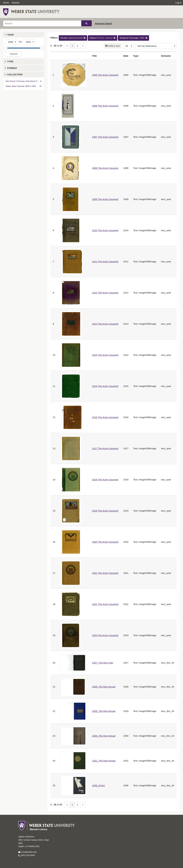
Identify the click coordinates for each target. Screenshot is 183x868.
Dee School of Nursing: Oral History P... (22, 81)
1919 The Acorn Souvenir (105, 511)
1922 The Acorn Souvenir (105, 604)
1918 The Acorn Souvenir (105, 480)
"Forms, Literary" (103, 38)
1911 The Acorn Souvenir (105, 261)
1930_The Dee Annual (104, 736)
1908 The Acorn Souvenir (105, 168)
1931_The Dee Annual (104, 761)
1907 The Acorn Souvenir (105, 137)
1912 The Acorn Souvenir (105, 293)
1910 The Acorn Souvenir (105, 230)
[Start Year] (11, 42)
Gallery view (114, 46)
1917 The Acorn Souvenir (105, 448)
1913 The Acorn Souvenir (105, 324)
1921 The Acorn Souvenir (105, 573)
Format (12, 68)
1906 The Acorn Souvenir (105, 106)
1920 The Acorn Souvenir (105, 542)
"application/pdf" (73, 38)
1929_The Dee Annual (104, 711)
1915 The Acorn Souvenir (105, 386)
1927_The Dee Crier (103, 663)
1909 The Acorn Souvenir (105, 199)
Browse (16, 3)
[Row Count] (128, 46)
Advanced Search (104, 23)
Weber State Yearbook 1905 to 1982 (21, 86)
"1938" (133, 38)
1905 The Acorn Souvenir (105, 75)
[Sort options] (156, 46)
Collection (15, 74)
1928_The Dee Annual (104, 687)
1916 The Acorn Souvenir (105, 417)
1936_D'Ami (98, 785)
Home (6, 3)
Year (10, 35)
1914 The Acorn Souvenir (105, 355)
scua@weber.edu (27, 852)
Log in (178, 3)
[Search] (42, 23)
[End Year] (29, 42)
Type (10, 61)
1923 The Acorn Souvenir (105, 635)
